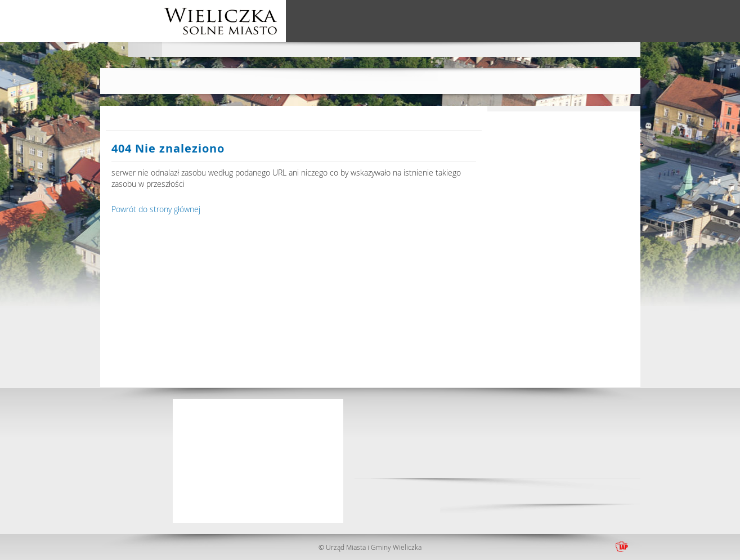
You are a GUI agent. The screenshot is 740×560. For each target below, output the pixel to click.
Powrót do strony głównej (156, 209)
